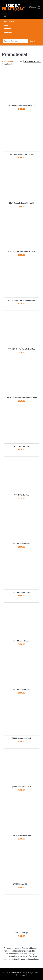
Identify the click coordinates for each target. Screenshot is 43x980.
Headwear (8, 32)
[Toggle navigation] (5, 16)
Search (33, 41)
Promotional (9, 21)
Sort (21, 61)
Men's (6, 25)
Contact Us (23, 975)
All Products (7, 61)
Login (32, 7)
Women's (7, 29)
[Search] (15, 41)
